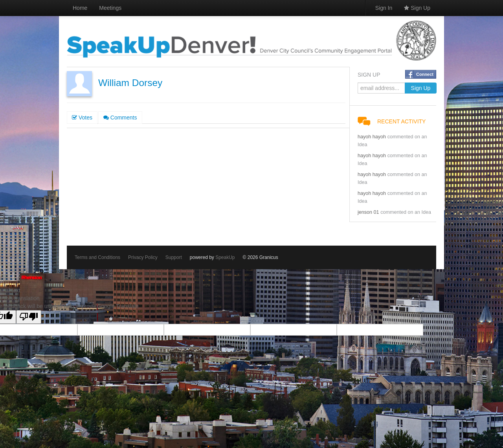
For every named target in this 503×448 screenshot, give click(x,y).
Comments (120, 118)
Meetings (110, 8)
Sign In (384, 8)
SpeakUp (225, 257)
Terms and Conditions (97, 257)
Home (80, 8)
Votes (82, 118)
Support (174, 257)
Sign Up (417, 8)
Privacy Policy (143, 257)
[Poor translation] (29, 317)
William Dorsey (130, 83)
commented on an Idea (406, 212)
